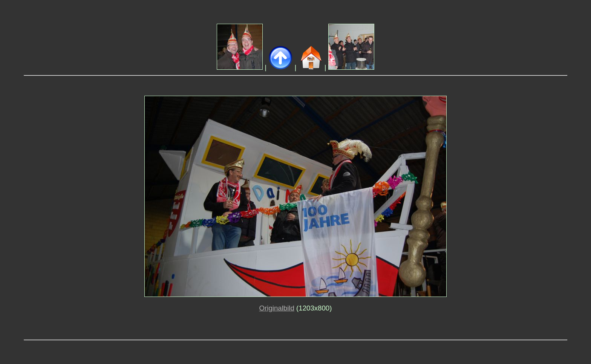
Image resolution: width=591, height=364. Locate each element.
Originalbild (277, 308)
